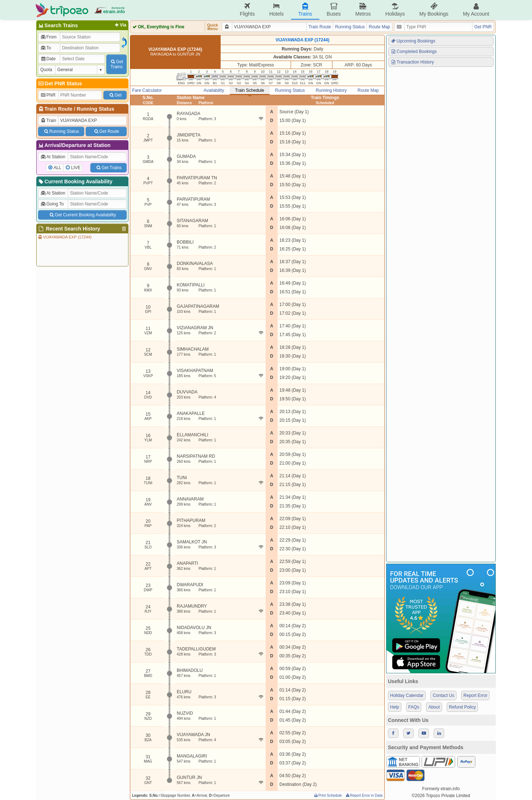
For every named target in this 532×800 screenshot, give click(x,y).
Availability (214, 90)
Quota (46, 70)
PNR (48, 95)
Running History (331, 90)
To (46, 48)
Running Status (95, 109)
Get (115, 95)
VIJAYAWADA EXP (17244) (64, 237)
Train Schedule (250, 90)
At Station (53, 157)
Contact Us (443, 695)
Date (48, 59)
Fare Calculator (147, 90)
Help (395, 707)
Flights (247, 10)
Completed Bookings (414, 52)
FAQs (414, 707)
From (48, 37)
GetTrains (116, 64)
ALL (58, 168)
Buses (334, 10)
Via (120, 25)
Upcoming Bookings (413, 41)
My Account (476, 10)
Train (48, 121)
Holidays (395, 10)
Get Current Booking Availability (82, 215)
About (434, 707)
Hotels (277, 10)
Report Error (475, 695)
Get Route (106, 131)
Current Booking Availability (75, 181)
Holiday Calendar (407, 695)
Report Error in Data (364, 795)
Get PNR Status (60, 83)
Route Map (379, 27)
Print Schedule (328, 795)
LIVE (76, 168)
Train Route (59, 109)
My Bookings (434, 10)
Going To (52, 204)
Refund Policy (462, 707)
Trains (305, 10)
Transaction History (412, 62)
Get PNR (483, 27)
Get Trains (109, 168)
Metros (363, 10)
